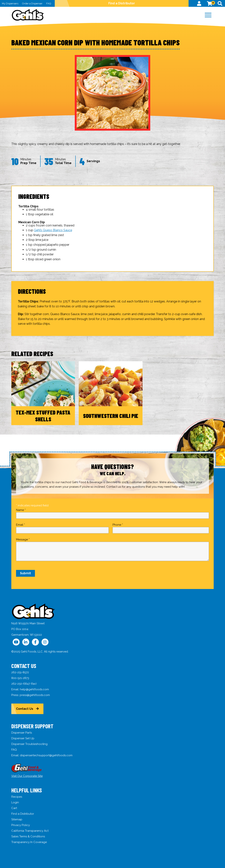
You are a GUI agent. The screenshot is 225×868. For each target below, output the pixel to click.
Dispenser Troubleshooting (29, 744)
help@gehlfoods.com (34, 689)
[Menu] (208, 15)
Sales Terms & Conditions (28, 836)
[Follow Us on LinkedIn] (26, 642)
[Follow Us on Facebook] (35, 642)
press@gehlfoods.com (35, 695)
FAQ (49, 3)
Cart (14, 808)
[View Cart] (210, 3)
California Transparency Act (30, 831)
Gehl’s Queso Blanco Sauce (53, 230)
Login (15, 802)
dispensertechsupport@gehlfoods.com (46, 755)
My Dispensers (10, 3)
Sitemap (17, 819)
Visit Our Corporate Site (27, 776)
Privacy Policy (21, 825)
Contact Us (25, 709)
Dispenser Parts (22, 733)
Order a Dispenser (32, 3)
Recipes (17, 797)
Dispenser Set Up (23, 738)
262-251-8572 (20, 672)
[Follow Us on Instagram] (45, 642)
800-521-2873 (20, 678)
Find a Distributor (122, 3)
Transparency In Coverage (29, 842)
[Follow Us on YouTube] (16, 642)
